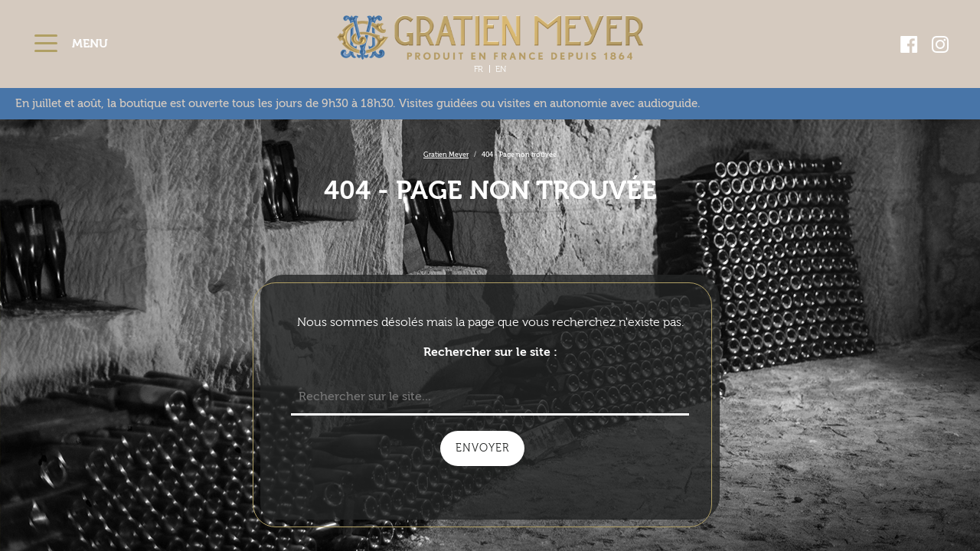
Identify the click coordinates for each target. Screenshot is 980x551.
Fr (479, 69)
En (501, 69)
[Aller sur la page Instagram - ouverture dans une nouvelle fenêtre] (940, 44)
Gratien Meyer (446, 155)
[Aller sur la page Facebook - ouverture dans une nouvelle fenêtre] (909, 44)
